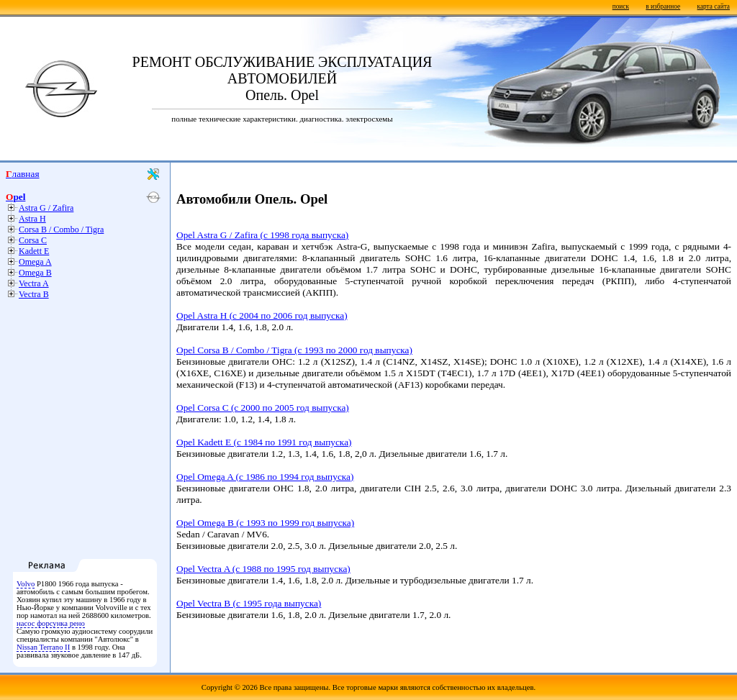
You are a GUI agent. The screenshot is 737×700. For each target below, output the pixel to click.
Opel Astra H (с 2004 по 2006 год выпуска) (262, 315)
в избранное (663, 6)
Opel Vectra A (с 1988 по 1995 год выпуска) (263, 569)
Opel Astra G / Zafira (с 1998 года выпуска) (262, 235)
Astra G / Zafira (46, 208)
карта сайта (714, 6)
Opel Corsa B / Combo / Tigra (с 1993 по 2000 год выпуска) (294, 350)
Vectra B (34, 294)
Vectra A (34, 283)
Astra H (32, 219)
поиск (621, 6)
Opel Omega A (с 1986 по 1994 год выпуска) (265, 477)
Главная (23, 174)
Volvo (26, 584)
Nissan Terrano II (43, 647)
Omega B (35, 273)
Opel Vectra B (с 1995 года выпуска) (249, 603)
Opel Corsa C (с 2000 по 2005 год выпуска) (263, 408)
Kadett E (34, 251)
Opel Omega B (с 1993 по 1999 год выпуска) (265, 523)
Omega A (35, 262)
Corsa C (33, 240)
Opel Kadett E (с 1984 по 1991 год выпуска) (264, 442)
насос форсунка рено (51, 623)
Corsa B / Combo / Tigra (61, 229)
